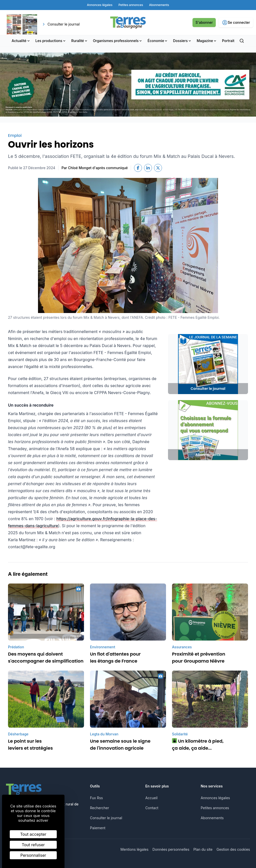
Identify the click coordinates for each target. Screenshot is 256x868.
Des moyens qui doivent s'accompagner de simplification (46, 657)
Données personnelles (171, 849)
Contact (152, 808)
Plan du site (203, 849)
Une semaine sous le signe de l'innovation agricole (120, 745)
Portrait (228, 41)
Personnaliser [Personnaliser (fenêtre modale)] (33, 855)
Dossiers (182, 41)
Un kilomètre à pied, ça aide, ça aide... (198, 745)
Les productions (51, 41)
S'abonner (204, 22)
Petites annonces (215, 808)
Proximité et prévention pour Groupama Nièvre (199, 657)
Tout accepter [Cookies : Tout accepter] (33, 834)
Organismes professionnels (118, 41)
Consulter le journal (106, 818)
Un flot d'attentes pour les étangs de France (115, 657)
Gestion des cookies (233, 849)
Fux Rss (96, 798)
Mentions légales (134, 849)
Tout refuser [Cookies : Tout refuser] (33, 845)
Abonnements (212, 818)
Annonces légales (215, 798)
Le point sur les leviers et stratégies (30, 745)
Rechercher (99, 808)
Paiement (98, 828)
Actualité (21, 41)
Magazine (207, 41)
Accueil (151, 798)
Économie (158, 41)
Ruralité (80, 41)
